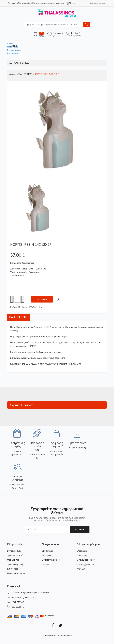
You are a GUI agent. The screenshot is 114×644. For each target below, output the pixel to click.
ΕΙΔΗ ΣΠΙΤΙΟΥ (25, 74)
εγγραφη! (80, 529)
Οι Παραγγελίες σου (85, 564)
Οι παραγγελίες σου (51, 560)
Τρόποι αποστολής (16, 555)
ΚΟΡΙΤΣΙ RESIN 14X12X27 (47, 74)
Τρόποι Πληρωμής (16, 564)
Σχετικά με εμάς (14, 50)
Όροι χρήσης (13, 560)
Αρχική (10, 43)
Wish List (46, 564)
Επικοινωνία (13, 54)
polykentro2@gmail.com (23, 597)
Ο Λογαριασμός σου (86, 560)
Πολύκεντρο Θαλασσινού (60, 636)
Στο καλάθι (42, 299)
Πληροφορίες (19, 317)
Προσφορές (13, 47)
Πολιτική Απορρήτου (16, 573)
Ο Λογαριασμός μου (98, 3)
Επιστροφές (13, 569)
